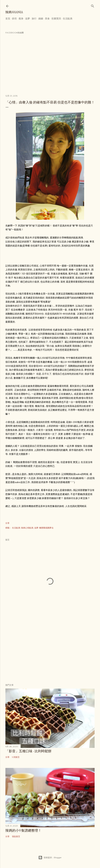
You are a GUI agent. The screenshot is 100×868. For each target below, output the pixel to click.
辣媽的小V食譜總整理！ (23, 830)
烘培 (14, 19)
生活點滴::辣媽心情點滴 (23, 528)
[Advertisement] (50, 652)
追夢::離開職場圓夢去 (44, 528)
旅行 (34, 19)
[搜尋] (93, 5)
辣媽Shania (14, 12)
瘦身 (21, 19)
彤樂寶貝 (56, 19)
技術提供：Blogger (50, 858)
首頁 (8, 19)
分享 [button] (7, 523)
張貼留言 (16, 836)
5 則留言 (16, 757)
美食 (47, 19)
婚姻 (41, 19)
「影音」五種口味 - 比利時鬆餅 (28, 751)
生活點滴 (68, 19)
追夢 (28, 19)
